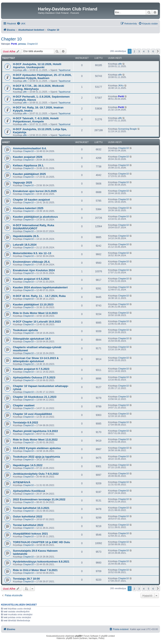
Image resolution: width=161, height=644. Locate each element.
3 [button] (139, 51)
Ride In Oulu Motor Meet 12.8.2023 (35, 313)
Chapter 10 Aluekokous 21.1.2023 (35, 397)
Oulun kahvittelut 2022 (28, 517)
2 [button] (134, 51)
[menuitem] (21, 24)
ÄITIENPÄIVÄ (22, 482)
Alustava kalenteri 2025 (28, 208)
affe (25, 70)
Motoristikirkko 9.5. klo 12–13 (32, 253)
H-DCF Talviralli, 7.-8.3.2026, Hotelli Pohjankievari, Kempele (36, 120)
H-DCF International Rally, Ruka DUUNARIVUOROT (34, 227)
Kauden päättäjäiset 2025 (29, 174)
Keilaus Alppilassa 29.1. (28, 165)
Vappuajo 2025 (23, 183)
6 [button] (153, 51)
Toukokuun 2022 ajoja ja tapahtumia (36, 457)
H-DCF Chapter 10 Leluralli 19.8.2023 (37, 322)
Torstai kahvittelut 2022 (28, 525)
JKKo (121, 85)
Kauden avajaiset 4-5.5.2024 (31, 279)
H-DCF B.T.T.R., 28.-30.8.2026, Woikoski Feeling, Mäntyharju (38, 87)
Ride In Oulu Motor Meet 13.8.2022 (35, 440)
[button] (158, 51)
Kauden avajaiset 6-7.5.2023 (31, 369)
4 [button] (144, 51)
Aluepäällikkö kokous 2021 (30, 534)
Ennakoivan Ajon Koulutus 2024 (34, 270)
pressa (22, 44)
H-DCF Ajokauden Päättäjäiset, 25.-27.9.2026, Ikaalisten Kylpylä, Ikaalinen (42, 77)
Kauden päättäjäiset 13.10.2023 (33, 304)
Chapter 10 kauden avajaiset (31, 200)
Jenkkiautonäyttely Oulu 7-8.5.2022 (36, 474)
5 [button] (148, 51)
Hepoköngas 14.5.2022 (28, 465)
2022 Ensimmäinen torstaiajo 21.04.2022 (39, 499)
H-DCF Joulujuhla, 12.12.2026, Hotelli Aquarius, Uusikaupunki (37, 66)
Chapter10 (32, 44)
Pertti (14, 44)
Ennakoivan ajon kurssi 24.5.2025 (35, 191)
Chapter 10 (11, 39)
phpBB (78, 636)
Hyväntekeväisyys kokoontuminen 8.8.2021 (41, 562)
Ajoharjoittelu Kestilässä (29, 491)
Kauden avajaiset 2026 (28, 157)
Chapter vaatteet (24, 405)
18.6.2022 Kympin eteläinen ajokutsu (37, 448)
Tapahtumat (64, 70)
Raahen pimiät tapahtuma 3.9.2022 (35, 431)
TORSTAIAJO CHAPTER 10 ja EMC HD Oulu (42, 542)
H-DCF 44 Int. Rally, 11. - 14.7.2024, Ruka (39, 296)
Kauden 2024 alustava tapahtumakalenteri (40, 287)
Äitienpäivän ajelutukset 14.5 (32, 339)
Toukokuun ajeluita (25, 330)
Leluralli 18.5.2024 (25, 245)
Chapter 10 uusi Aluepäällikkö (32, 414)
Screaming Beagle (127, 129)
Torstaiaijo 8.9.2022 (26, 422)
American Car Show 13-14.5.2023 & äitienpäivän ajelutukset (36, 360)
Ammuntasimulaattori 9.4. (30, 148)
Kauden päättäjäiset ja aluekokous (35, 217)
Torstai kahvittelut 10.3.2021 (31, 508)
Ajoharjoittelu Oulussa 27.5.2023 (34, 377)
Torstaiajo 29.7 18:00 (26, 579)
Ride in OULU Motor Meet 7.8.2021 (35, 570)
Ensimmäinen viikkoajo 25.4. (32, 262)
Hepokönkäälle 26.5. (26, 236)
